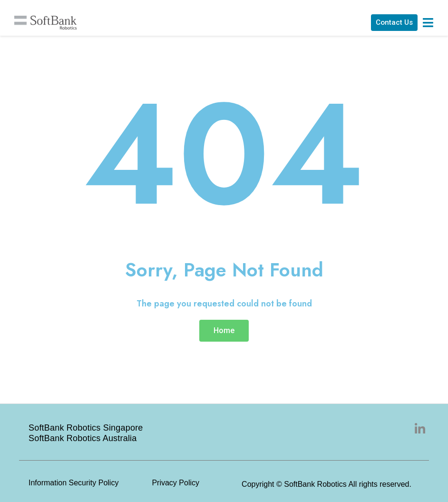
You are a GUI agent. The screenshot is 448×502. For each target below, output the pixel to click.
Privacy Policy (175, 483)
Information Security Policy (73, 483)
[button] (391, 23)
